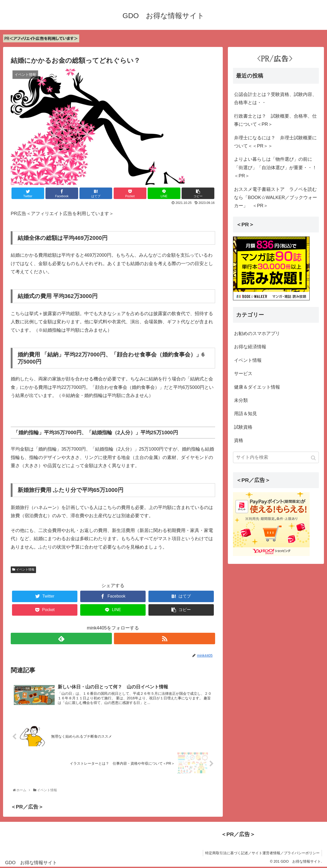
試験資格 (243, 427)
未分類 (241, 400)
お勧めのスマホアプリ (257, 333)
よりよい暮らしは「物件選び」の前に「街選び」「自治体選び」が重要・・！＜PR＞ (275, 168)
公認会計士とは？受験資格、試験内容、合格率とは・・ (275, 98)
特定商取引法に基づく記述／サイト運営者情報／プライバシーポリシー (262, 854)
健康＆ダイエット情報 (257, 387)
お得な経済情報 (250, 347)
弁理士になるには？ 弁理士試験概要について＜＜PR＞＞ (275, 142)
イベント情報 (25, 569)
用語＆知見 (246, 414)
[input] (276, 457)
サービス (243, 374)
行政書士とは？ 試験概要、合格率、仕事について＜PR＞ (275, 120)
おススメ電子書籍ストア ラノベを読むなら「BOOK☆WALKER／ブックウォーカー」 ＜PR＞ (276, 198)
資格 (239, 440)
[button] (314, 458)
